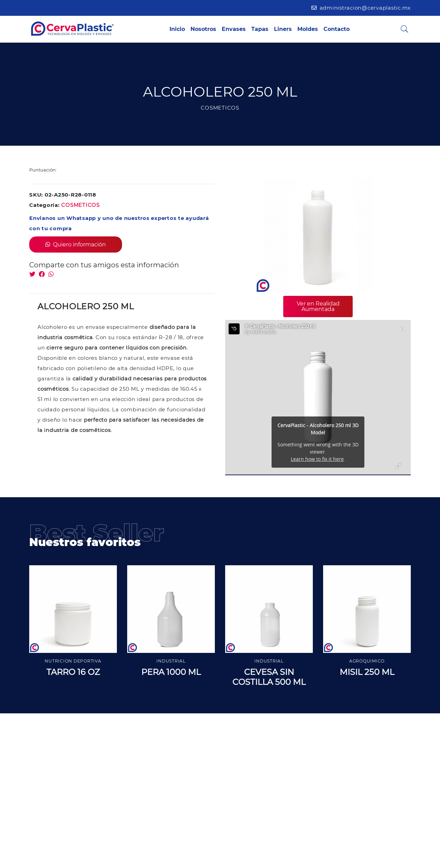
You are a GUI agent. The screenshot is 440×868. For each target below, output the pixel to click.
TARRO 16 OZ (73, 672)
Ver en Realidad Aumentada (318, 306)
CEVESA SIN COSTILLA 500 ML (269, 677)
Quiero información (76, 244)
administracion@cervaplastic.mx (361, 8)
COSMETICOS (80, 205)
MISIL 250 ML (367, 672)
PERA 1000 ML (171, 672)
